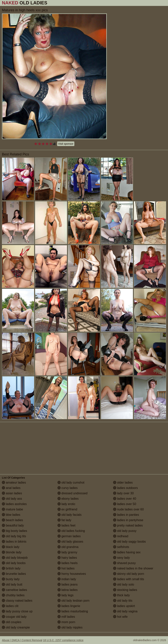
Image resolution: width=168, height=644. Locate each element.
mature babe (12, 509)
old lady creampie (16, 627)
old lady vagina (125, 611)
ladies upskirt (124, 606)
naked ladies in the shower (133, 568)
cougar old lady (14, 617)
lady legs (66, 595)
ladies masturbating (73, 611)
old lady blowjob (15, 558)
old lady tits (123, 601)
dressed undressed (73, 493)
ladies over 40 (125, 499)
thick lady (121, 595)
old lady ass (12, 499)
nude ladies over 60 (128, 509)
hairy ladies (67, 558)
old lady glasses (70, 542)
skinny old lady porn (129, 574)
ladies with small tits (129, 579)
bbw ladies (11, 515)
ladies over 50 (125, 504)
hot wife (120, 617)
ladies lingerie (69, 606)
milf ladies (66, 617)
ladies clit (10, 606)
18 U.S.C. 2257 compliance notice (63, 640)
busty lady (11, 579)
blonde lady (12, 552)
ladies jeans (68, 584)
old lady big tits (14, 536)
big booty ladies (15, 531)
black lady (11, 547)
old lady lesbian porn (73, 601)
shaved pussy (124, 563)
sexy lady (121, 558)
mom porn (66, 622)
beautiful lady (13, 525)
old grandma (68, 547)
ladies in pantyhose (128, 520)
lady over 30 (123, 493)
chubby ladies (13, 595)
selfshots (121, 547)
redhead (121, 536)
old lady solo (124, 584)
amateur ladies (14, 483)
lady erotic (66, 504)
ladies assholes (14, 504)
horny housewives (72, 574)
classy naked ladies (17, 601)
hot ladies (66, 568)
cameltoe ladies (15, 590)
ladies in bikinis (14, 542)
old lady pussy (125, 531)
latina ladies (68, 590)
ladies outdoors (125, 488)
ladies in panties (126, 515)
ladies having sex (127, 552)
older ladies (123, 483)
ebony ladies (68, 499)
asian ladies (12, 493)
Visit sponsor (66, 144)
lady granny (67, 552)
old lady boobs (14, 563)
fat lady (64, 520)
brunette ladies (14, 574)
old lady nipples (70, 627)
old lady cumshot (71, 483)
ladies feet (66, 525)
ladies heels (68, 563)
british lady (11, 568)
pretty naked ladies (128, 525)
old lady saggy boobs (129, 542)
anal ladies (11, 488)
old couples (12, 622)
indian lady (67, 579)
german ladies (69, 536)
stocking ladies (125, 590)
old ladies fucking (71, 531)
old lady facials (69, 515)
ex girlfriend (67, 509)
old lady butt (12, 584)
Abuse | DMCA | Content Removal (22, 640)
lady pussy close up (17, 611)
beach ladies (12, 520)
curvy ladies (68, 488)
